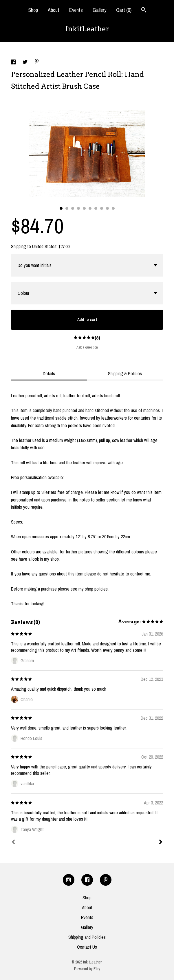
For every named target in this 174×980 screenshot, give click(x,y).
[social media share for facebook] (14, 63)
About (54, 10)
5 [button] (84, 208)
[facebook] (87, 880)
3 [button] (73, 208)
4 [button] (78, 208)
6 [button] (90, 208)
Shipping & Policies (125, 373)
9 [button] (107, 208)
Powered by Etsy (87, 969)
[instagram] (69, 880)
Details (49, 373)
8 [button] (102, 208)
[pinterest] (106, 880)
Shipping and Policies (87, 937)
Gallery (99, 10)
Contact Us (87, 947)
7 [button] (96, 208)
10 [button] (113, 208)
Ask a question (87, 347)
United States (44, 246)
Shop (33, 10)
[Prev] (13, 842)
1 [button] (61, 208)
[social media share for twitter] (26, 63)
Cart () (124, 10)
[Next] (161, 842)
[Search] (144, 11)
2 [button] (67, 208)
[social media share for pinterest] (37, 62)
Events (76, 10)
